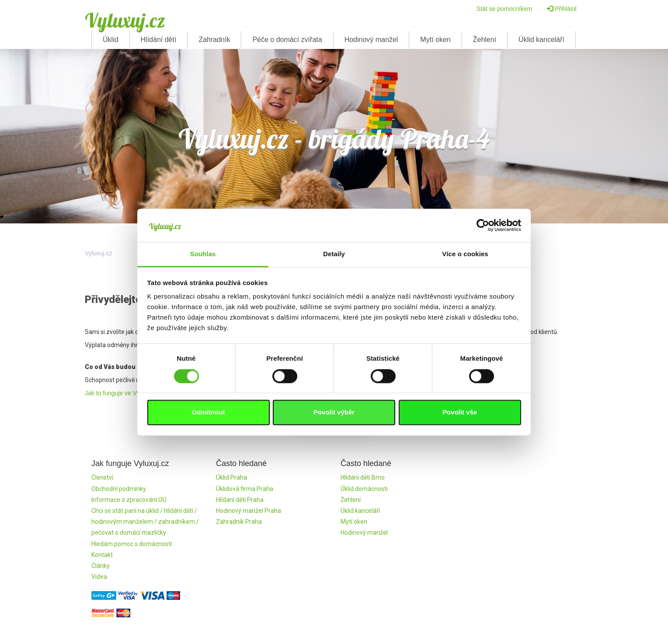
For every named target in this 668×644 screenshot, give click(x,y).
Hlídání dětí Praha (240, 500)
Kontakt (102, 555)
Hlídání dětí (159, 40)
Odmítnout (209, 413)
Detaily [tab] (334, 254)
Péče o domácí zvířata (287, 40)
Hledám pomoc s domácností (132, 544)
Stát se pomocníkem (504, 9)
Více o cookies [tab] (465, 254)
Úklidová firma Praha (245, 489)
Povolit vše (460, 413)
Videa (99, 577)
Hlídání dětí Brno (363, 477)
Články (101, 566)
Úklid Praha (231, 477)
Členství (102, 477)
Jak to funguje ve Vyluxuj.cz (122, 393)
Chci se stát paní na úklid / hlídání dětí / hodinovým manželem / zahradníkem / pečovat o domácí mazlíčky (145, 522)
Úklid (111, 40)
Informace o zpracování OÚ (129, 500)
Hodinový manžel (371, 40)
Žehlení (485, 40)
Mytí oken (435, 40)
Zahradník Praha (239, 522)
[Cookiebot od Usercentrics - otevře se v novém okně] (483, 225)
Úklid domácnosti (364, 489)
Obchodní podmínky (119, 489)
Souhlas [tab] (203, 254)
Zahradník (214, 40)
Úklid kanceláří (541, 40)
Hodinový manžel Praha (249, 511)
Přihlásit (562, 9)
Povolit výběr (334, 413)
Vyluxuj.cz (125, 20)
